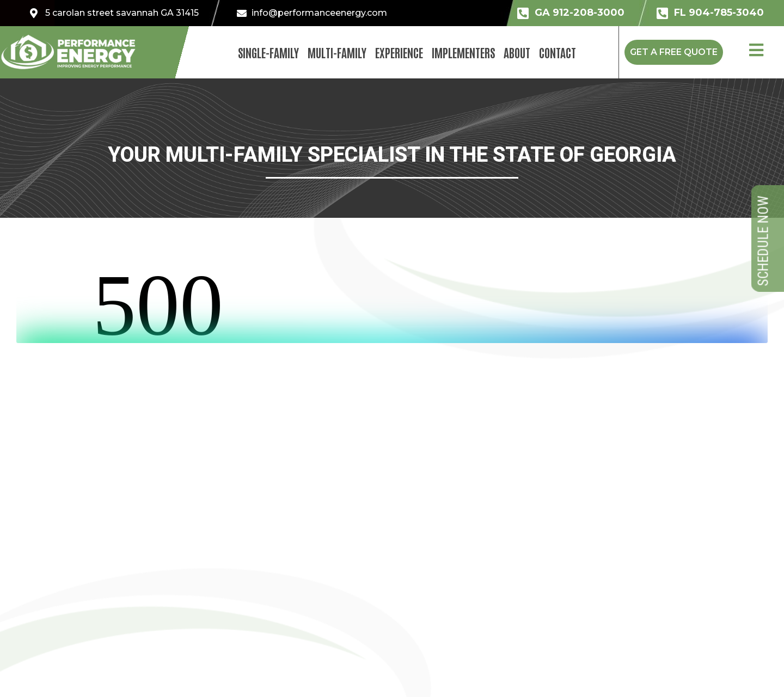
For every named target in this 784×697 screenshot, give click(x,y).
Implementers (463, 52)
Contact (558, 52)
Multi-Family (337, 52)
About (517, 52)
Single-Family (268, 52)
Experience (399, 52)
